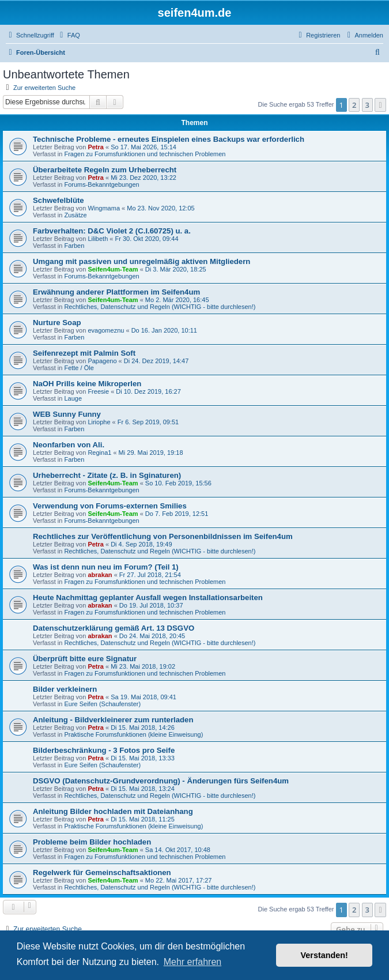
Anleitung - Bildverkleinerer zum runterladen (113, 720)
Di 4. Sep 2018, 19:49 (141, 544)
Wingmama (104, 208)
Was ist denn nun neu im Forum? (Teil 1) (106, 567)
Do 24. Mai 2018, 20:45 (152, 636)
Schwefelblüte (58, 200)
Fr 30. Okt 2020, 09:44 (146, 239)
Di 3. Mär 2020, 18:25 (176, 269)
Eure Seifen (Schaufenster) (102, 704)
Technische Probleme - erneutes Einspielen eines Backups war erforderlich (169, 139)
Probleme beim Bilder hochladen (92, 842)
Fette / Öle (79, 368)
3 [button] (367, 105)
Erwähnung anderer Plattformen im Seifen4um (116, 292)
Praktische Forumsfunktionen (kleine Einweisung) (133, 734)
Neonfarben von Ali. (69, 445)
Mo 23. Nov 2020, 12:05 (160, 208)
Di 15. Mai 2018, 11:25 (143, 819)
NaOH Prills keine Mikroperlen (87, 384)
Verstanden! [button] (324, 955)
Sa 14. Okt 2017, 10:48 (178, 850)
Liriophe (99, 422)
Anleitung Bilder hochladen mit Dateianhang (113, 811)
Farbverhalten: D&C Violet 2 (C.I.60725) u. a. (112, 231)
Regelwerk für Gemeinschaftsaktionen (102, 872)
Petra (96, 147)
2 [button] (354, 105)
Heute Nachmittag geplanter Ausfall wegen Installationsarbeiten (148, 598)
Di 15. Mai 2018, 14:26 (143, 728)
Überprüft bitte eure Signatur (85, 659)
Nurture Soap (57, 323)
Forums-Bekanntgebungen (101, 184)
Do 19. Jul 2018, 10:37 (151, 605)
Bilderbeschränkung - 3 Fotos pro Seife (104, 750)
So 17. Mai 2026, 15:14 (143, 147)
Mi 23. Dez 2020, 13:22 (143, 178)
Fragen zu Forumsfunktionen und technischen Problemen (145, 154)
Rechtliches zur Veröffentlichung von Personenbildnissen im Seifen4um (163, 536)
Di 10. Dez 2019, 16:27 (148, 391)
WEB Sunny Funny (67, 414)
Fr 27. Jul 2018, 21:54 (150, 575)
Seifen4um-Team (113, 269)
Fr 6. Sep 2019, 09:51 (148, 422)
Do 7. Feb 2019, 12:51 (177, 514)
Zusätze (75, 215)
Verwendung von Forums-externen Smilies (110, 506)
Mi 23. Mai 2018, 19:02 (143, 666)
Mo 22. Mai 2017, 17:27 (179, 880)
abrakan (100, 575)
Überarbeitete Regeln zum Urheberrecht (105, 170)
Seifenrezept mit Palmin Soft (84, 353)
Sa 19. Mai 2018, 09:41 (143, 697)
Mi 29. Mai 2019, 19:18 (151, 453)
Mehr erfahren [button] (193, 962)
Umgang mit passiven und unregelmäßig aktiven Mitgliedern (141, 261)
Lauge (73, 398)
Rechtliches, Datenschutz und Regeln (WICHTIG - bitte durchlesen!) (160, 307)
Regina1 (99, 453)
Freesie (98, 391)
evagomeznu (106, 330)
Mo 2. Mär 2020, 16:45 (177, 300)
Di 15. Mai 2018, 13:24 (143, 789)
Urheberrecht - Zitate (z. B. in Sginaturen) (107, 475)
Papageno (102, 361)
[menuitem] (69, 35)
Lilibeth (98, 239)
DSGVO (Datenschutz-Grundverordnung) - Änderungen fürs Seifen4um (161, 781)
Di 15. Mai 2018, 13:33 (143, 758)
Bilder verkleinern (65, 689)
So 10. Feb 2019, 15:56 (178, 483)
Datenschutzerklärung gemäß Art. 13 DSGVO (114, 628)
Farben (74, 246)
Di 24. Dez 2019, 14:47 (156, 361)
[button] (380, 105)
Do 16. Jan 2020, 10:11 (164, 330)
